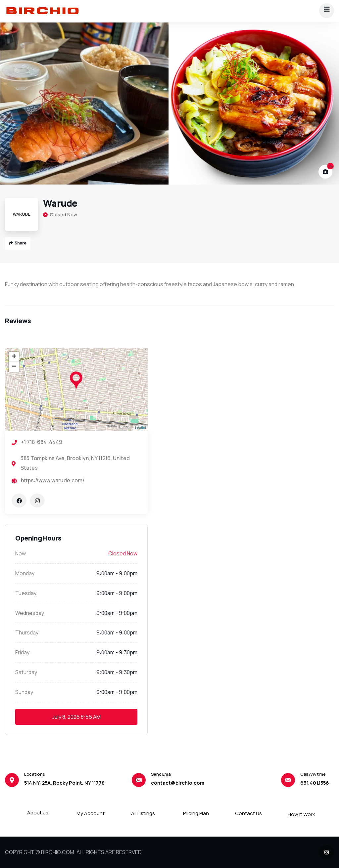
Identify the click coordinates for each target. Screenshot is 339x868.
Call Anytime (313, 774)
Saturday (26, 672)
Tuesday (26, 593)
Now (21, 553)
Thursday (27, 632)
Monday (25, 573)
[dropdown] (327, 11)
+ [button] (14, 357)
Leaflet (141, 428)
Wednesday (30, 613)
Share (18, 243)
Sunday (24, 692)
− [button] (14, 367)
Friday (22, 652)
